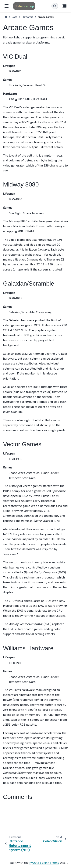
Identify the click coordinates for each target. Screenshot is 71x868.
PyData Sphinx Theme (44, 862)
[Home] (6, 17)
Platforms (27, 17)
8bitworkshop (24, 6)
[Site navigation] (7, 6)
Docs (14, 17)
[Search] (55, 6)
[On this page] (64, 6)
